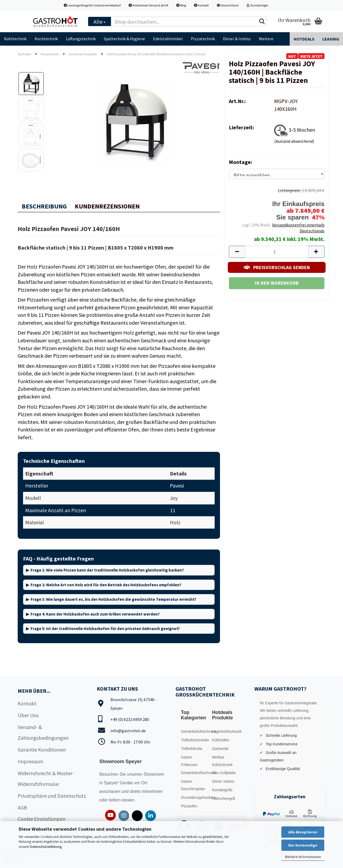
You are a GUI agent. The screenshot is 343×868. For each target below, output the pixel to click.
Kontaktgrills (222, 790)
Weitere (266, 39)
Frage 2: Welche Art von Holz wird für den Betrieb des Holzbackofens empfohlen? (106, 585)
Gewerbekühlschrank (195, 773)
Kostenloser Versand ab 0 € (148, 5)
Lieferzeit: (241, 127)
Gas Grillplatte (224, 773)
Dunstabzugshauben (195, 797)
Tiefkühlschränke (195, 740)
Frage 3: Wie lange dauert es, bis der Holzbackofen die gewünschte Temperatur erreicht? (113, 599)
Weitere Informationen (303, 857)
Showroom (154, 774)
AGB (22, 807)
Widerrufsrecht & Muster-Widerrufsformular (46, 779)
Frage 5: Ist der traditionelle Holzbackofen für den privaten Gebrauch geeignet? (105, 629)
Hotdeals (304, 39)
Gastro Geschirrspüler (193, 785)
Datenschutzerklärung (46, 847)
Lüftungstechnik (81, 39)
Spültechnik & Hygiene (124, 39)
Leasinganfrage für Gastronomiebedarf (92, 5)
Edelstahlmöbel (168, 39)
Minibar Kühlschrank (222, 761)
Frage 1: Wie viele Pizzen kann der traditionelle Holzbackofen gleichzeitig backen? (107, 570)
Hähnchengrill (223, 799)
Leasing (331, 39)
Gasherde (220, 749)
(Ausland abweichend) (294, 141)
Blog (181, 5)
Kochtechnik (46, 39)
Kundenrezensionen (107, 206)
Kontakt (201, 5)
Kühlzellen (221, 740)
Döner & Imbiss (237, 39)
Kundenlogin (257, 5)
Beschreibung (44, 206)
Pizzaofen (189, 806)
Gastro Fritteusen (189, 761)
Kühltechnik (15, 39)
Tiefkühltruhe (192, 749)
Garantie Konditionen (42, 750)
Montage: (241, 162)
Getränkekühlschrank (195, 731)
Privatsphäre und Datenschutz (52, 796)
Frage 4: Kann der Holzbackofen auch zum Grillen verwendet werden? (95, 614)
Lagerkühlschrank (226, 731)
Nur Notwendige (303, 845)
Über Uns (28, 715)
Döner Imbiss (223, 781)
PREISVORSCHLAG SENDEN (277, 267)
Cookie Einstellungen (42, 819)
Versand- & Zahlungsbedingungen (43, 732)
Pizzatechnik (203, 39)
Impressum (30, 761)
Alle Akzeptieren (303, 832)
